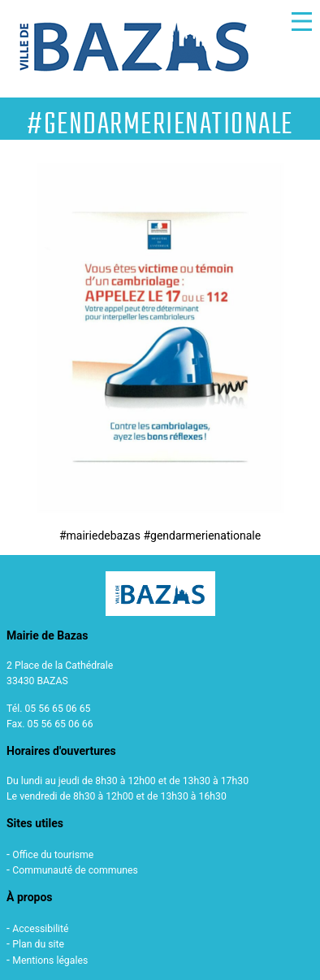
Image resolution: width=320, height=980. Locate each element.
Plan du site (38, 944)
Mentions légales (50, 960)
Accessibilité (40, 929)
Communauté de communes (75, 870)
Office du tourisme (53, 855)
